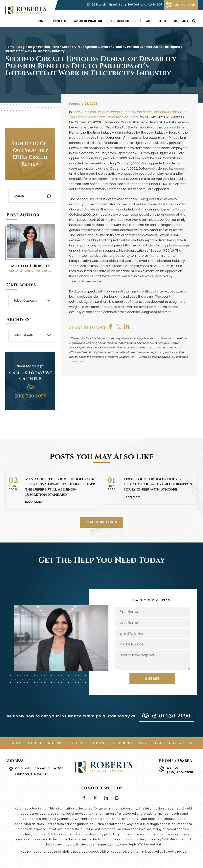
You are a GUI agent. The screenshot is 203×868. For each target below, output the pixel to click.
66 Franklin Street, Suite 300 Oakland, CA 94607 (127, 5)
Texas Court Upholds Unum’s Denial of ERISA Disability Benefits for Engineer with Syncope (158, 484)
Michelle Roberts (46, 743)
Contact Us (181, 743)
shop (127, 326)
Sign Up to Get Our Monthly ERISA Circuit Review (30, 154)
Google (117, 798)
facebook (111, 326)
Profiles (59, 21)
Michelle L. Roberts (30, 266)
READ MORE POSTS (101, 522)
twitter (119, 326)
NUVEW (26, 852)
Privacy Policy (153, 852)
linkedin (106, 798)
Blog (162, 21)
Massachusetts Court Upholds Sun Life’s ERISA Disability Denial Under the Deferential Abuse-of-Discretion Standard (60, 487)
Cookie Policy (176, 852)
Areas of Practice (88, 21)
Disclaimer (131, 852)
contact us (76, 361)
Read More (34, 502)
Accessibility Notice (105, 852)
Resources (122, 743)
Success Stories (124, 21)
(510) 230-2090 (184, 5)
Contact (181, 21)
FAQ (147, 21)
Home (41, 21)
